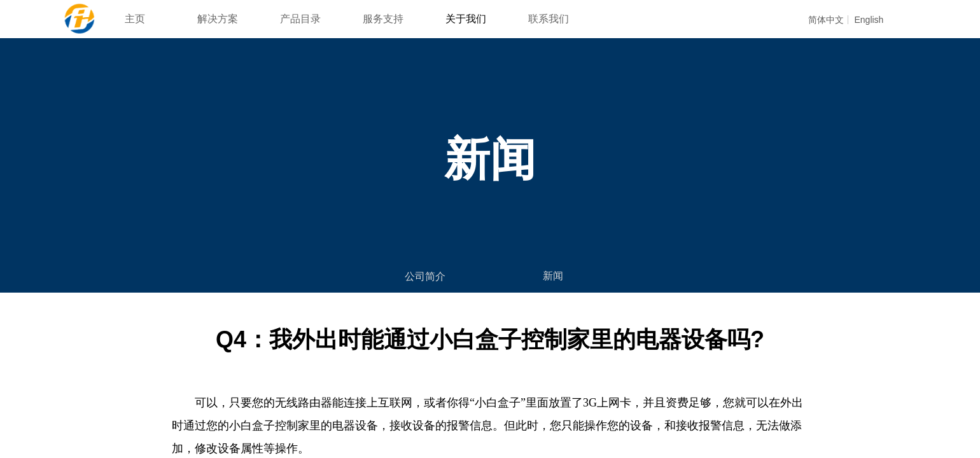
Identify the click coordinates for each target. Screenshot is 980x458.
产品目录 (300, 19)
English (869, 20)
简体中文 (826, 20)
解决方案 (218, 19)
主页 (135, 19)
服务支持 (383, 19)
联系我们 (549, 19)
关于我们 (466, 19)
